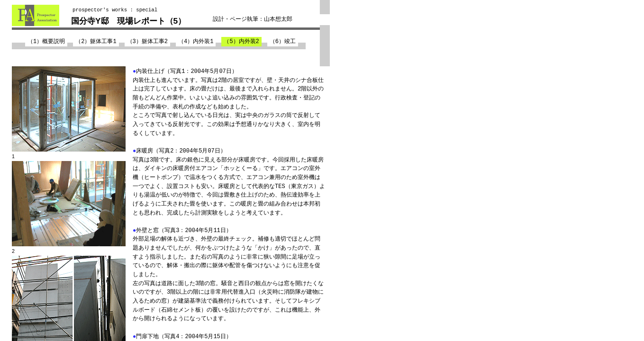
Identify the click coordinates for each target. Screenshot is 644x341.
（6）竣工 (283, 41)
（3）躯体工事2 (147, 41)
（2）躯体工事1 (96, 41)
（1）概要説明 (46, 41)
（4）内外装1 (196, 41)
